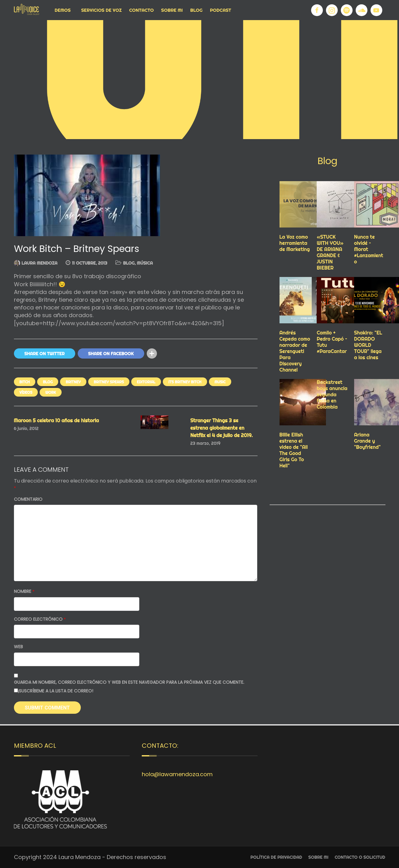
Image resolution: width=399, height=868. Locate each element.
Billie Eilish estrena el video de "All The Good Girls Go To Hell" (294, 450)
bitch (25, 382)
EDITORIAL (146, 382)
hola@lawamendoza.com (177, 774)
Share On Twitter (45, 354)
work (51, 392)
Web (18, 647)
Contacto (141, 10)
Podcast (221, 10)
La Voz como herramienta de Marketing (295, 243)
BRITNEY (73, 382)
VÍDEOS (26, 392)
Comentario (28, 499)
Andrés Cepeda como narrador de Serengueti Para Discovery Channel (295, 351)
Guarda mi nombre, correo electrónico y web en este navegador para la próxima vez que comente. (129, 682)
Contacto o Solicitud (360, 857)
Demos (63, 10)
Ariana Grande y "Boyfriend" (367, 441)
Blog (196, 10)
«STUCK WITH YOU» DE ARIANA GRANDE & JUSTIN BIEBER (330, 252)
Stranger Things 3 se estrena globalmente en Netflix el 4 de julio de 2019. (222, 428)
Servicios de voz (101, 10)
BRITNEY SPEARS (109, 382)
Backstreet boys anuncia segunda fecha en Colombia (332, 394)
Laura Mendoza (40, 263)
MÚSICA (145, 263)
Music (220, 382)
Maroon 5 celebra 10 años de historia (56, 420)
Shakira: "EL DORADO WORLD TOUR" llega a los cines (368, 345)
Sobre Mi (172, 10)
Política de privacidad (276, 857)
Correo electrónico (40, 619)
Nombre (24, 591)
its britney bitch (185, 382)
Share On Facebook (111, 354)
